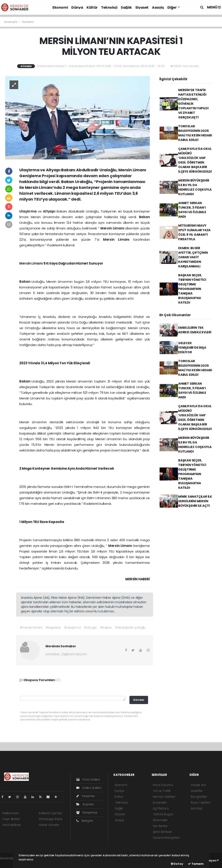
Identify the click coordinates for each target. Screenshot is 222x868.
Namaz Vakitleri (164, 797)
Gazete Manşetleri (166, 838)
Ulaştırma (29, 211)
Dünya (77, 7)
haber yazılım (10, 863)
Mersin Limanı (113, 228)
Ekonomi (60, 7)
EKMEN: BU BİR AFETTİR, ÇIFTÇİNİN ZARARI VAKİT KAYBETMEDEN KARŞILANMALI (193, 257)
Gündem (28, 22)
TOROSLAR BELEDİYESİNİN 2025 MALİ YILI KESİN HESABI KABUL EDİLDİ (195, 133)
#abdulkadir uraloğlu (130, 628)
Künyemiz (87, 812)
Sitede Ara (198, 785)
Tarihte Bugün (163, 814)
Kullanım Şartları (51, 813)
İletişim (85, 821)
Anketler (197, 791)
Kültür (92, 7)
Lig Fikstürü (161, 808)
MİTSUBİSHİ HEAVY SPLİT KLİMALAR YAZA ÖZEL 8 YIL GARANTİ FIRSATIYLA (194, 232)
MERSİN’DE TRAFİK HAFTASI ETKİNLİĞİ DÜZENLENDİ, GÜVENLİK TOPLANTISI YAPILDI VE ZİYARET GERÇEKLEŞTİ (193, 104)
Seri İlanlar (160, 826)
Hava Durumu (163, 785)
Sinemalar (160, 820)
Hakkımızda (10, 813)
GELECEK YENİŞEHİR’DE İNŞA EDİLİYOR (192, 348)
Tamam (196, 864)
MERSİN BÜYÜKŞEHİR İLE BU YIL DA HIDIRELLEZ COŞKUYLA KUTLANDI (195, 187)
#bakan (106, 628)
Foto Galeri (88, 780)
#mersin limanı (31, 628)
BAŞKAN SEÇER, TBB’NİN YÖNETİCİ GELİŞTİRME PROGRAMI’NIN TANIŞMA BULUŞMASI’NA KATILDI (192, 289)
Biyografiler (199, 797)
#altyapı (90, 628)
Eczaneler (160, 803)
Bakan (144, 217)
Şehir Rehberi (162, 832)
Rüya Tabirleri (201, 803)
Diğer (172, 7)
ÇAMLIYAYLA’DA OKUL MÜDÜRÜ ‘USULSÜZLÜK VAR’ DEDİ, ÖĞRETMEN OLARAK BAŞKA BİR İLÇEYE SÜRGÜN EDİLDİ (195, 160)
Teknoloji (109, 7)
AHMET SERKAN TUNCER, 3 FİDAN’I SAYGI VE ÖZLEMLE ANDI (192, 210)
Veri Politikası (11, 825)
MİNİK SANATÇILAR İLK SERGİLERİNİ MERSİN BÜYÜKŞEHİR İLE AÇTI (195, 501)
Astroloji (196, 808)
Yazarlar (86, 796)
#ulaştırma (72, 628)
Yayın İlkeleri (11, 819)
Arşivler (85, 804)
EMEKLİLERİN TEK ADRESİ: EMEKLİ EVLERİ (195, 330)
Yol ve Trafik (162, 791)
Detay (177, 864)
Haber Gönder (49, 825)
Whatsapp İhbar (51, 819)
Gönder (139, 700)
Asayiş (158, 7)
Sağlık (126, 7)
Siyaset (142, 7)
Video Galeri (89, 788)
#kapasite (53, 628)
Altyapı (50, 211)
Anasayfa (11, 22)
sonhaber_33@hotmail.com (66, 654)
